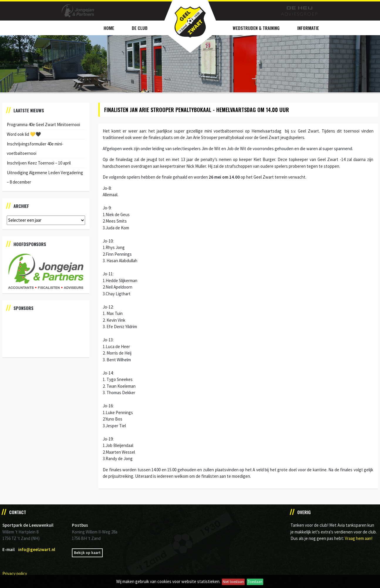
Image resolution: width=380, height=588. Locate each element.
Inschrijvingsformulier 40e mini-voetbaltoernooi (35, 149)
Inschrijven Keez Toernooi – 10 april (39, 163)
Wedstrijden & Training (256, 28)
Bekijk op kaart (87, 553)
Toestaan (255, 582)
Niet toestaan (233, 582)
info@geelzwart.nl (37, 549)
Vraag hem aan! (359, 538)
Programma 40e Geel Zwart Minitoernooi (43, 124)
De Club (140, 28)
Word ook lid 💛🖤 (24, 134)
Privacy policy (15, 573)
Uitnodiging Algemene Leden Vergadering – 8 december (45, 177)
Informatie (308, 28)
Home (109, 28)
